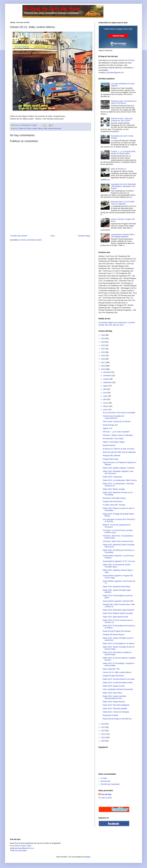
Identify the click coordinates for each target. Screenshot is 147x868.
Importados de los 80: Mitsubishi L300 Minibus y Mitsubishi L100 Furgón (123, 186)
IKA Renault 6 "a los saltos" (113, 439)
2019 (103, 356)
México (40, 129)
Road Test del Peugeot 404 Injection (117, 631)
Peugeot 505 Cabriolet (111, 456)
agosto (106, 386)
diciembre (107, 372)
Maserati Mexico (109, 445)
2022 (103, 345)
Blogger (87, 857)
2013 (103, 727)
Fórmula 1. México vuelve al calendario (118, 435)
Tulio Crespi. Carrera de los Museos (117, 421)
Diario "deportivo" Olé (111, 669)
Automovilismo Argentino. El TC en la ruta (119, 561)
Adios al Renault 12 (118, 169)
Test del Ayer (129, 60)
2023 (103, 342)
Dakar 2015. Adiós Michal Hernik (115, 617)
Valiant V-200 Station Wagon (114, 442)
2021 (103, 349)
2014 (103, 724)
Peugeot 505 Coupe (111, 459)
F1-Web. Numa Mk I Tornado (114, 505)
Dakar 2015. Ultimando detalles (115, 709)
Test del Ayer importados (110, 784)
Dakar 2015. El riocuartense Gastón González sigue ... (117, 566)
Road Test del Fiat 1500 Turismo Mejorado (119, 452)
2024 (103, 338)
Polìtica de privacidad (18, 851)
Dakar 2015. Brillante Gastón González (118, 613)
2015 (103, 369)
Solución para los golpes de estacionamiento (113, 417)
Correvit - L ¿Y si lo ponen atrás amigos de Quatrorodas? (123, 152)
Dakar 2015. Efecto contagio (114, 489)
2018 (103, 359)
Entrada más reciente (19, 236)
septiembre (108, 382)
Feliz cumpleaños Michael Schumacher (118, 689)
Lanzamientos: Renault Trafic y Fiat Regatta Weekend (123, 236)
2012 (103, 731)
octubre (106, 379)
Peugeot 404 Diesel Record (113, 634)
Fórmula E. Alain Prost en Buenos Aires (118, 541)
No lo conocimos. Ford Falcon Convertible (119, 413)
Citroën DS (22, 129)
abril (105, 399)
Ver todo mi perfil (105, 798)
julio (105, 389)
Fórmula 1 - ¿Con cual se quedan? (116, 432)
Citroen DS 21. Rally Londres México (117, 672)
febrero (106, 406)
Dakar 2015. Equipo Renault (114, 702)
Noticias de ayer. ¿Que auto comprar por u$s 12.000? (122, 119)
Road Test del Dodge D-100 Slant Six (117, 719)
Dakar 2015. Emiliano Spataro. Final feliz (119, 468)
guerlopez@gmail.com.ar (24, 848)
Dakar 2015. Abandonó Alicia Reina (116, 587)
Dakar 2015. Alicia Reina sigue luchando (118, 610)
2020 (103, 352)
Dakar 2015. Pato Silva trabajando (116, 705)
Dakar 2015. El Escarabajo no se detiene (119, 643)
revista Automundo (54, 129)
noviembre (107, 376)
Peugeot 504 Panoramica (113, 501)
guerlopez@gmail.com (115, 73)
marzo (106, 403)
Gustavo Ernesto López (22, 846)
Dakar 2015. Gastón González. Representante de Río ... (115, 697)
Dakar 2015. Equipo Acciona (114, 686)
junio (105, 393)
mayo (106, 396)
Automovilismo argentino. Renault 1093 (118, 601)
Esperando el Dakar (110, 715)
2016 (103, 366)
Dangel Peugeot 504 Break (113, 676)
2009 (103, 741)
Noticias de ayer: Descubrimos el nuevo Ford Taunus (124, 102)
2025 (103, 335)
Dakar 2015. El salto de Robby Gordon (118, 683)
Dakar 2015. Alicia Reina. (113, 693)
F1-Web (104, 778)
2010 (103, 737)
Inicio (53, 236)
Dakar (29, 129)
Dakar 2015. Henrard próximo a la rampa (119, 679)
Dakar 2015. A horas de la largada (116, 712)
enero (106, 410)
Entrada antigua (84, 236)
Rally (45, 129)
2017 (103, 362)
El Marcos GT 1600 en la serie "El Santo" (119, 449)
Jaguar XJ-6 (107, 428)
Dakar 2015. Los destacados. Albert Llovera (120, 480)
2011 (103, 734)
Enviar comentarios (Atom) (31, 240)
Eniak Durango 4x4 (110, 425)
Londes (34, 129)
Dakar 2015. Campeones (112, 477)
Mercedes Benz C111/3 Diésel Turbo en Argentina (123, 203)
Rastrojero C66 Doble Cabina (114, 498)
